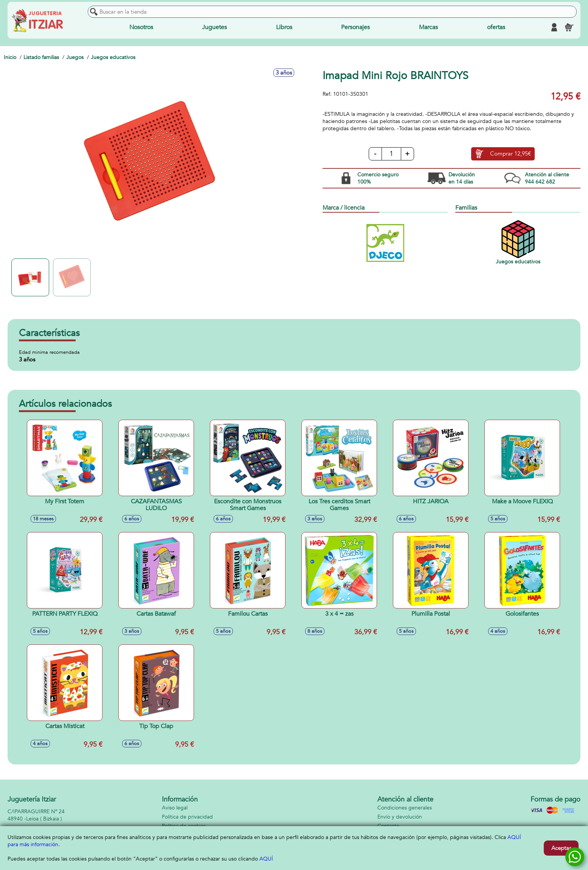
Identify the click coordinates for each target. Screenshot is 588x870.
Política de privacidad (187, 817)
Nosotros (141, 27)
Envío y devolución (400, 817)
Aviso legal (175, 808)
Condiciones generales (405, 808)
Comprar (510, 154)
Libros (284, 27)
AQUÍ (266, 859)
